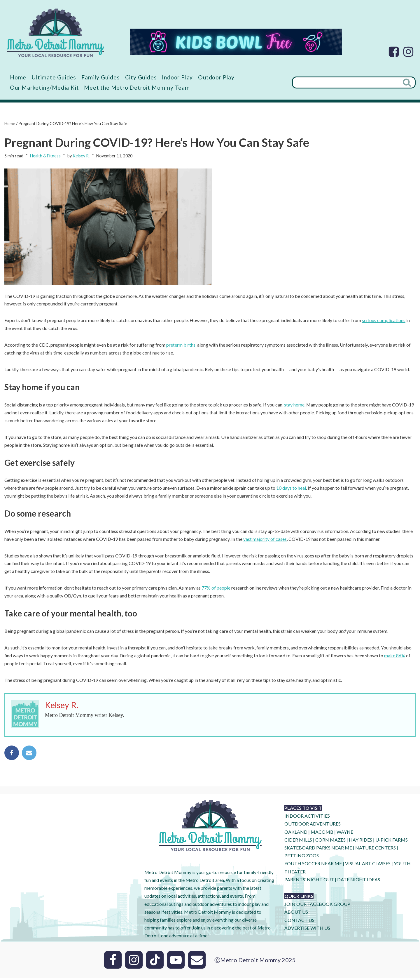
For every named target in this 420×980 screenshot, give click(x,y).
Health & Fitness (45, 156)
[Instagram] (408, 52)
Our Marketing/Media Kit (44, 87)
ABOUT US (296, 914)
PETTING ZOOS (302, 857)
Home (18, 77)
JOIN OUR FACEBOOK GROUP (317, 906)
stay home (294, 405)
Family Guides (101, 77)
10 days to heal (291, 489)
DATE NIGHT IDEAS (359, 881)
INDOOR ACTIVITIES (307, 818)
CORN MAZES (330, 841)
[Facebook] (394, 52)
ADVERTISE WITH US (307, 930)
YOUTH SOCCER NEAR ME (313, 865)
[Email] (197, 962)
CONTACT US (299, 922)
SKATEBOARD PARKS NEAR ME (319, 850)
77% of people (216, 590)
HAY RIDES (360, 841)
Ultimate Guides (54, 77)
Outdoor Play (217, 77)
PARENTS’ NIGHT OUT (309, 881)
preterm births (181, 346)
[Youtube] (176, 962)
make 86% (395, 657)
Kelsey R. (81, 156)
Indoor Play (178, 77)
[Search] (346, 82)
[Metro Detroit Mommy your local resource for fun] (55, 33)
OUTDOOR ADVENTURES (313, 826)
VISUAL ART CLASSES (368, 865)
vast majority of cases (265, 540)
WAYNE (345, 834)
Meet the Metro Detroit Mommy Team (137, 87)
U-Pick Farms (392, 841)
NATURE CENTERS (376, 850)
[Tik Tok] (155, 962)
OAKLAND (296, 834)
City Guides (141, 77)
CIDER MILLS (298, 841)
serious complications (384, 321)
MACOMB (322, 834)
